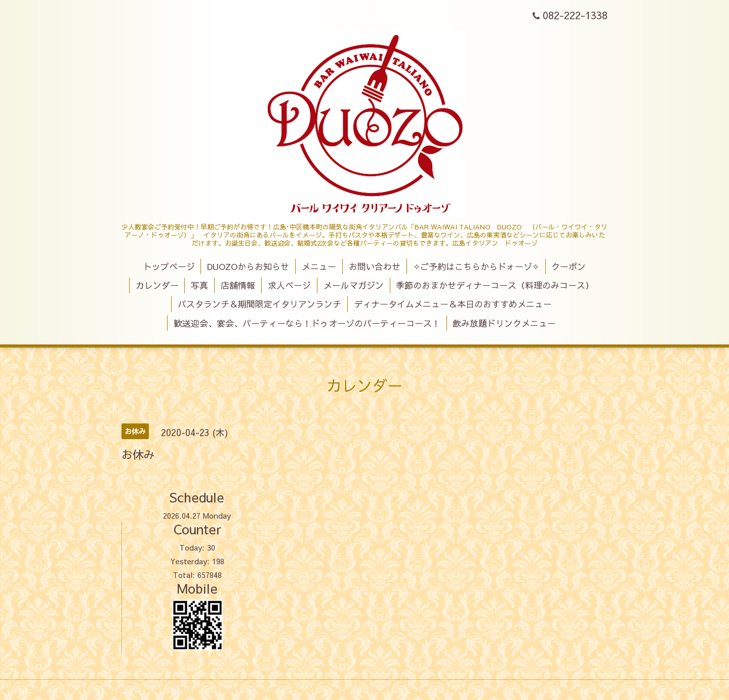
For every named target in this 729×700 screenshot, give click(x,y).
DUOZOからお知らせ (248, 266)
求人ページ (289, 285)
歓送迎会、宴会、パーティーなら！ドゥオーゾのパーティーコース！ (307, 323)
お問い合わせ (375, 266)
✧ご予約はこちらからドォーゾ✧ (476, 266)
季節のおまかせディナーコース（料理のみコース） (495, 285)
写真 (199, 285)
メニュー (319, 266)
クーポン (569, 266)
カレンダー (157, 285)
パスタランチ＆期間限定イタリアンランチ (259, 304)
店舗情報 (238, 285)
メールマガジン (354, 285)
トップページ (169, 266)
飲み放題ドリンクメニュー (504, 323)
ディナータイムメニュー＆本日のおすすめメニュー (453, 304)
